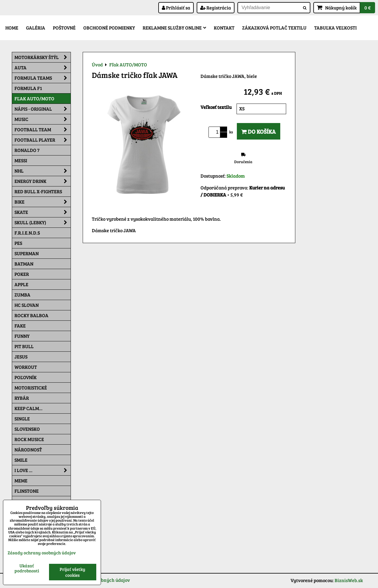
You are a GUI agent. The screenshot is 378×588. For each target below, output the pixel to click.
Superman (27, 253)
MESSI (21, 160)
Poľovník (26, 377)
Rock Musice (29, 439)
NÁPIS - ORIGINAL (43, 109)
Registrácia (216, 8)
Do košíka (259, 131)
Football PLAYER (43, 140)
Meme (21, 480)
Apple (21, 284)
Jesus (21, 357)
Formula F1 (28, 88)
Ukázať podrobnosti (27, 568)
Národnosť (28, 449)
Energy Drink (43, 181)
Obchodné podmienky (109, 28)
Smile (21, 460)
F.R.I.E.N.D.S (27, 233)
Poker (22, 274)
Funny (22, 336)
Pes (18, 243)
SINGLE (22, 419)
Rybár (22, 398)
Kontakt (224, 28)
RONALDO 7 (27, 150)
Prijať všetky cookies (72, 572)
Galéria (36, 28)
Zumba (22, 295)
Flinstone (27, 491)
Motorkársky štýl (43, 57)
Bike (43, 202)
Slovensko (27, 429)
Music (43, 119)
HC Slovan (27, 305)
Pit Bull (24, 346)
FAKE (20, 326)
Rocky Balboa (31, 315)
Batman (24, 264)
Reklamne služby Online (174, 28)
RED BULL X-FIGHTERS (38, 191)
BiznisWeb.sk (349, 580)
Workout (26, 367)
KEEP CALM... (28, 408)
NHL (43, 171)
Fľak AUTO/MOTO (34, 98)
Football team (43, 130)
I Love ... (43, 470)
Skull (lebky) (43, 222)
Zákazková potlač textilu (274, 28)
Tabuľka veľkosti (335, 28)
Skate (43, 212)
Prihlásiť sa (176, 8)
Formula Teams (43, 78)
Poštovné (64, 28)
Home (12, 28)
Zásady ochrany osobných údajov (42, 553)
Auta (43, 68)
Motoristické (31, 388)
